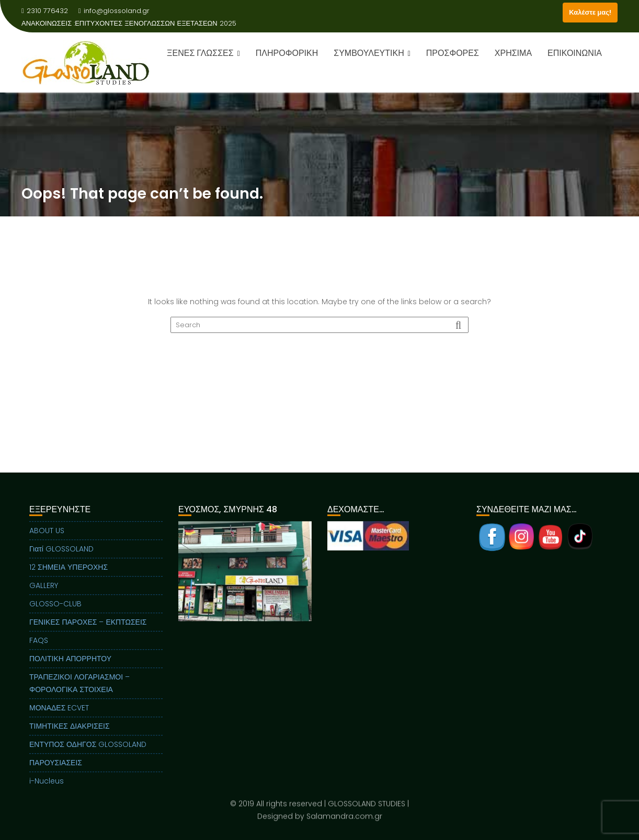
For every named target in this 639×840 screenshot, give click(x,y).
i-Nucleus (47, 787)
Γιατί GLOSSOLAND (61, 555)
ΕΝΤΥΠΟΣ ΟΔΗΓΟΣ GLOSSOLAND (88, 751)
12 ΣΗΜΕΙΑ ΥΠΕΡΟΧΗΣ (69, 573)
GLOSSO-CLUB (55, 610)
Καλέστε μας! (590, 12)
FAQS (39, 647)
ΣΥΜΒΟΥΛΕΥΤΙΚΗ (369, 53)
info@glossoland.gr (114, 11)
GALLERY (44, 592)
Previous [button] (186, 577)
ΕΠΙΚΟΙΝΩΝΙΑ (575, 53)
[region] (245, 590)
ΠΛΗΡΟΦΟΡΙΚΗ (287, 53)
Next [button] (304, 577)
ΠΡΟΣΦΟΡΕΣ (453, 53)
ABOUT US (47, 537)
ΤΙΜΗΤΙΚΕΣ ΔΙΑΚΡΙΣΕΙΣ (70, 732)
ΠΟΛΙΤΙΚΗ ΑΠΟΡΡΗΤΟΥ (70, 665)
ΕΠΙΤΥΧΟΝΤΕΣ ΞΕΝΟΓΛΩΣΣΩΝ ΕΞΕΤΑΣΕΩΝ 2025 (156, 23)
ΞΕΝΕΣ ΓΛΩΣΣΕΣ (200, 53)
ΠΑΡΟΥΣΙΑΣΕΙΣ (56, 769)
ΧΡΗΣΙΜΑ (513, 53)
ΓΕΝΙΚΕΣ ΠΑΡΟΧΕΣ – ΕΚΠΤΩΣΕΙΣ (88, 628)
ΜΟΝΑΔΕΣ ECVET (59, 714)
